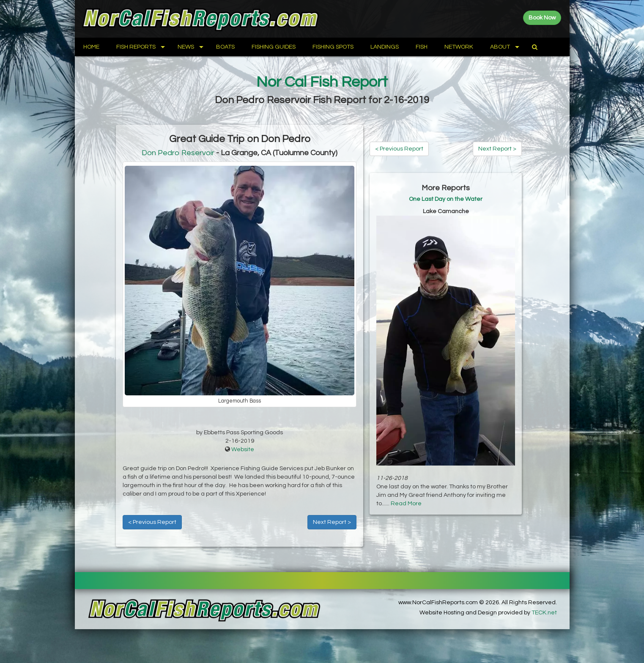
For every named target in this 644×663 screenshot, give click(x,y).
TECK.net (544, 613)
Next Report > (332, 522)
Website (243, 449)
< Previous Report (152, 522)
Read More (406, 504)
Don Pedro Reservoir (178, 153)
